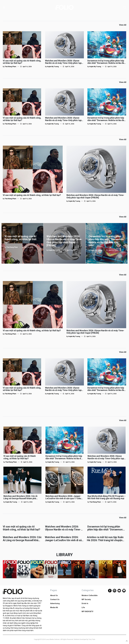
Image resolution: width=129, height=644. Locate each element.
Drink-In (85, 603)
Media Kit (54, 607)
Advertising (55, 603)
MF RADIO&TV (87, 611)
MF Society (86, 599)
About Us (54, 595)
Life (83, 607)
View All (123, 25)
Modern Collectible (90, 595)
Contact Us (55, 599)
